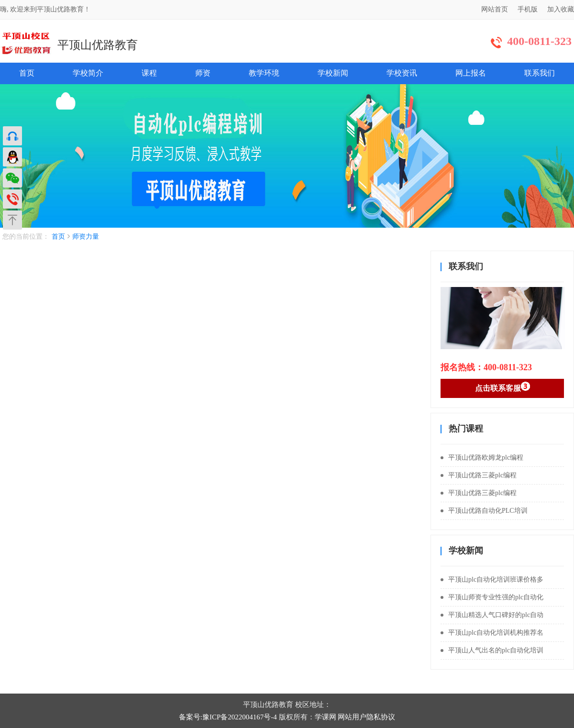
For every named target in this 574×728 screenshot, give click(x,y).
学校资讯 (402, 73)
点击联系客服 (502, 387)
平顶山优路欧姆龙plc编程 (482, 458)
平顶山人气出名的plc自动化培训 (492, 650)
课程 (149, 73)
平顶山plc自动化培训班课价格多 (492, 579)
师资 (203, 73)
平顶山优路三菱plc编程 (479, 475)
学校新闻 (333, 73)
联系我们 (540, 73)
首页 (27, 73)
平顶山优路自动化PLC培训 (484, 511)
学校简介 (88, 73)
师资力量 (86, 237)
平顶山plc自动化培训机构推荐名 (492, 633)
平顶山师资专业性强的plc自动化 (492, 597)
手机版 (528, 9)
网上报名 (471, 73)
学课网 (326, 717)
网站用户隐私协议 (366, 717)
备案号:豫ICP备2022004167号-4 (228, 717)
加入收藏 (561, 9)
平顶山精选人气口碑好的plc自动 (492, 615)
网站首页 (495, 9)
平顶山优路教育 (98, 45)
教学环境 (264, 73)
